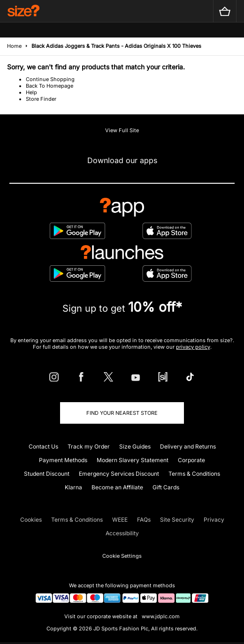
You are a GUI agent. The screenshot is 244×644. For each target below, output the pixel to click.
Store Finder (41, 99)
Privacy (214, 520)
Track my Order (89, 446)
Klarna (73, 487)
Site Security (177, 520)
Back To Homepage (50, 86)
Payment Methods (63, 460)
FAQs (144, 520)
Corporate (191, 460)
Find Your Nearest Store (122, 413)
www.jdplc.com (160, 616)
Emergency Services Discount (119, 474)
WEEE (120, 520)
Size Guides (135, 446)
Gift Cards (166, 487)
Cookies (31, 520)
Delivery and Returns (188, 446)
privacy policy (193, 347)
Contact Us (43, 446)
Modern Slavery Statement (133, 460)
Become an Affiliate (117, 487)
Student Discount (47, 474)
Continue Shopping (50, 79)
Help (31, 92)
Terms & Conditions (194, 474)
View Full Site (122, 130)
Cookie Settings (122, 556)
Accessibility (122, 533)
